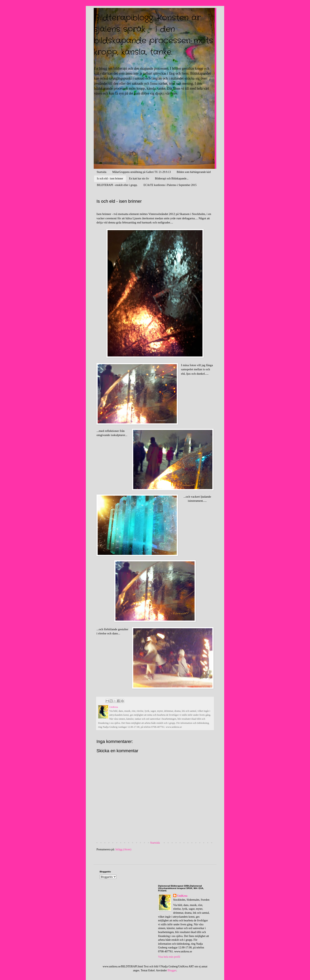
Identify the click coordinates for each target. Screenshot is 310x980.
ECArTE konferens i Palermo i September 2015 (170, 185)
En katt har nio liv (139, 179)
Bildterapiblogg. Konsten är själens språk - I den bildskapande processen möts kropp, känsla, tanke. (153, 35)
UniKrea (182, 896)
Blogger (172, 970)
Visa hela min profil (169, 957)
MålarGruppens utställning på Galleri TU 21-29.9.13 (142, 172)
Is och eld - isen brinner (110, 179)
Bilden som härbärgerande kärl (194, 172)
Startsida (102, 172)
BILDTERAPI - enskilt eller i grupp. (117, 185)
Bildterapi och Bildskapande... (172, 179)
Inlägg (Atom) (123, 849)
